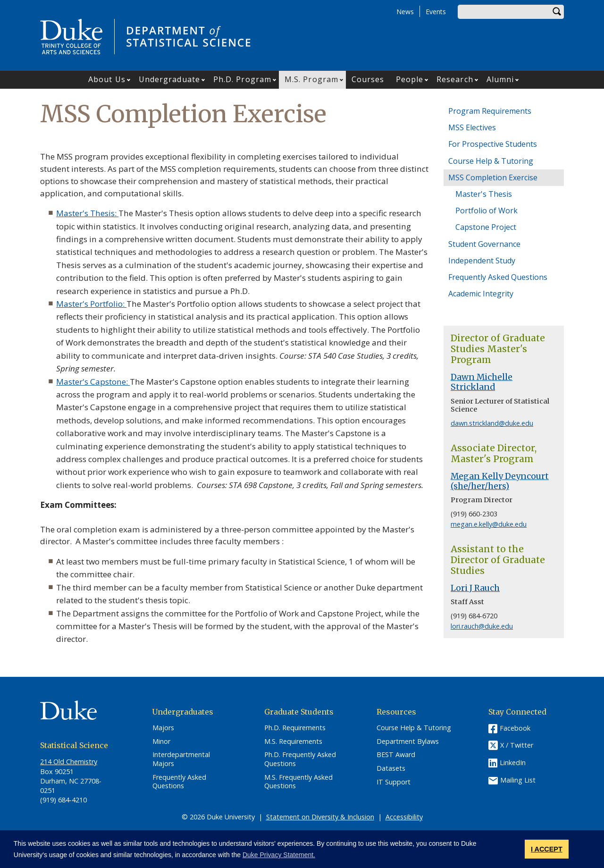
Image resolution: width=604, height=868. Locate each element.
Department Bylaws (408, 742)
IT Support (394, 782)
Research (455, 79)
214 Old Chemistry (69, 762)
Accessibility (404, 817)
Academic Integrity (481, 294)
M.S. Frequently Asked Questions (298, 782)
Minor (161, 742)
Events (436, 12)
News (405, 12)
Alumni (500, 79)
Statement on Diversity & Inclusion (320, 817)
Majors (163, 728)
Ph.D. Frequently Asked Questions (300, 759)
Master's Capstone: (93, 382)
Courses (368, 79)
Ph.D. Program (242, 79)
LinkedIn (513, 763)
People (410, 79)
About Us (107, 79)
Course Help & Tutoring (491, 161)
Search (557, 12)
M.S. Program (311, 79)
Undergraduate (169, 79)
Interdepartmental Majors (181, 759)
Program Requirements (490, 111)
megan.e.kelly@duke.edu (489, 524)
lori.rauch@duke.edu (482, 626)
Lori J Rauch (475, 588)
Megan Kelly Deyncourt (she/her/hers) (500, 481)
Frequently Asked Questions (498, 277)
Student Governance (484, 244)
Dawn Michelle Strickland (482, 382)
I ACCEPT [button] (547, 849)
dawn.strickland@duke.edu (492, 423)
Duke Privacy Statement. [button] (279, 855)
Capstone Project (486, 227)
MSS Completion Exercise (493, 177)
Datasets (391, 768)
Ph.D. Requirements (295, 728)
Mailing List (518, 780)
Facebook (515, 728)
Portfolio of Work (487, 211)
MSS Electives (472, 127)
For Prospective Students (493, 144)
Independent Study (482, 261)
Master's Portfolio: (91, 304)
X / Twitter (517, 745)
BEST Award (396, 755)
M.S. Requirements (293, 742)
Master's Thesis (85, 213)
